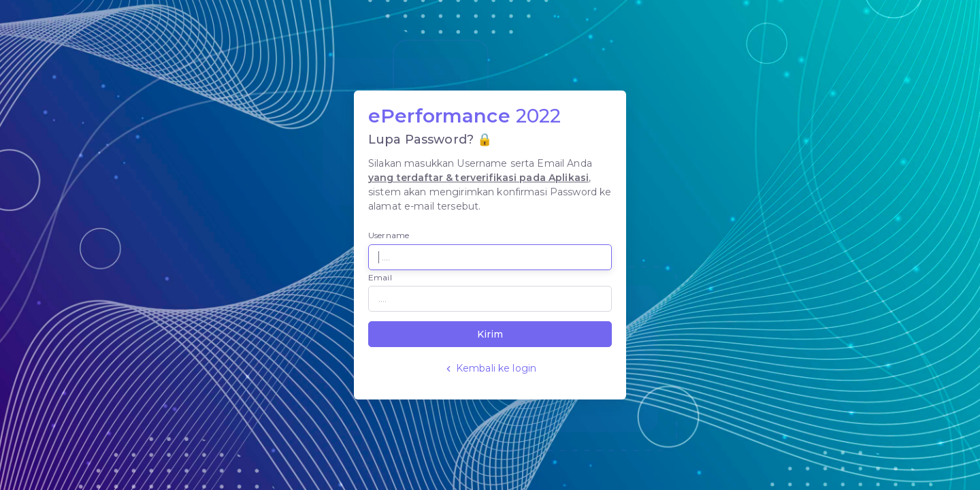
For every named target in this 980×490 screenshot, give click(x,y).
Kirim (490, 334)
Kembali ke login (490, 368)
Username (389, 235)
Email (380, 277)
